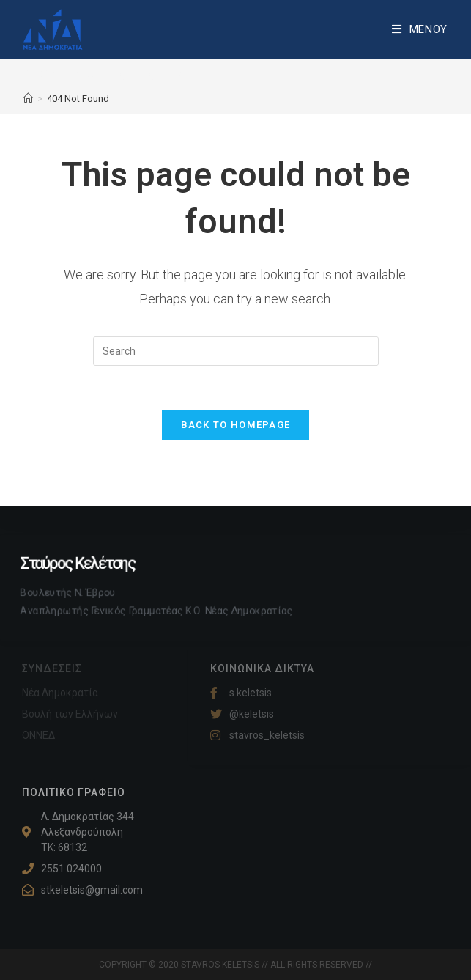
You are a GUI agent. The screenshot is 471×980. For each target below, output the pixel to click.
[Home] (28, 99)
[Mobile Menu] (420, 29)
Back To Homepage (236, 425)
